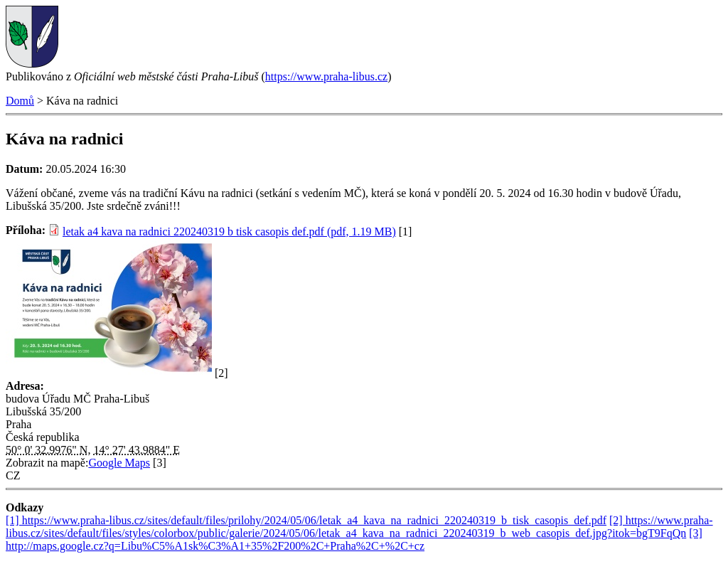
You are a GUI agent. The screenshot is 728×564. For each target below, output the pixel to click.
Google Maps (119, 463)
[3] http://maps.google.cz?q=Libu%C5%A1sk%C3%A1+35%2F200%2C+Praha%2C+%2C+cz (354, 539)
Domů (20, 101)
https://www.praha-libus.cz (326, 76)
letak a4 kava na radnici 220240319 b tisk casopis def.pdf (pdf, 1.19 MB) (229, 232)
